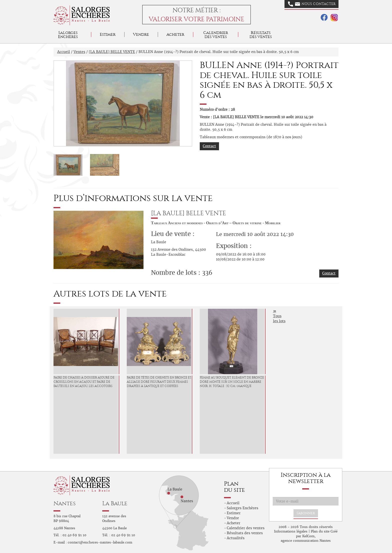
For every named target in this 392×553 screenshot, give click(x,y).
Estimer (108, 34)
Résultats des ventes (245, 533)
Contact (209, 146)
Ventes (79, 52)
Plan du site (320, 531)
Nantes (65, 503)
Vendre (141, 34)
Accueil (64, 52)
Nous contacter (312, 4)
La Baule (115, 503)
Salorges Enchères (242, 508)
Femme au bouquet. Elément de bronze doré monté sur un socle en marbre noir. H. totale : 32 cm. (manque (232, 382)
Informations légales (291, 531)
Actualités (236, 538)
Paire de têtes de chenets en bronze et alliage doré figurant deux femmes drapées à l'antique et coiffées (159, 382)
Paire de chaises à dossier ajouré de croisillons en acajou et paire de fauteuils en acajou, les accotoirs (84, 382)
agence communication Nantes (306, 541)
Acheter (175, 34)
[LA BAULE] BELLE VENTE (112, 52)
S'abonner (306, 513)
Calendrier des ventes (216, 35)
